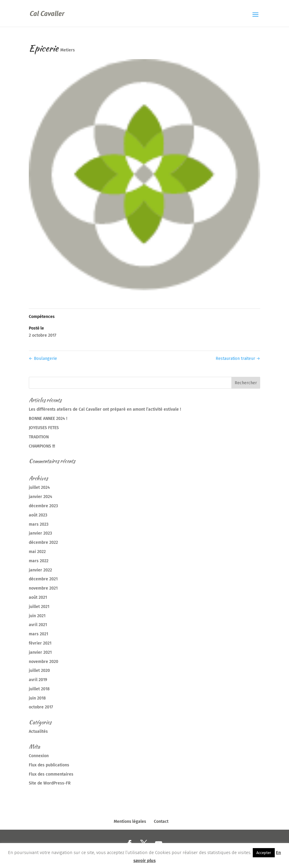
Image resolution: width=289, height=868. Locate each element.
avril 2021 (38, 625)
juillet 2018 (39, 689)
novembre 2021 (43, 588)
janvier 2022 (40, 570)
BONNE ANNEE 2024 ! (48, 419)
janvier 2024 (41, 497)
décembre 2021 (43, 579)
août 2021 (38, 597)
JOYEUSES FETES (44, 428)
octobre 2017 (41, 707)
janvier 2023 (40, 533)
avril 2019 (38, 680)
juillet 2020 (39, 671)
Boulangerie (43, 359)
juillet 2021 (39, 607)
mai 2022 (37, 552)
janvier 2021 (40, 652)
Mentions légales (130, 821)
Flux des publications (49, 765)
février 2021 (40, 643)
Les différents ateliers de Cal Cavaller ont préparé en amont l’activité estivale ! (105, 409)
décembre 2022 (43, 542)
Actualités (38, 731)
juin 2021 (37, 616)
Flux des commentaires (51, 774)
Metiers (68, 50)
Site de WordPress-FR (50, 783)
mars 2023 (39, 524)
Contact (161, 821)
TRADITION (39, 437)
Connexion (39, 756)
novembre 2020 (44, 662)
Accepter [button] (264, 853)
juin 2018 (37, 698)
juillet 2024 (39, 487)
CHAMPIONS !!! (42, 446)
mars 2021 (38, 634)
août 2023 (38, 515)
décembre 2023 (43, 506)
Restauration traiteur (238, 359)
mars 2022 (39, 561)
